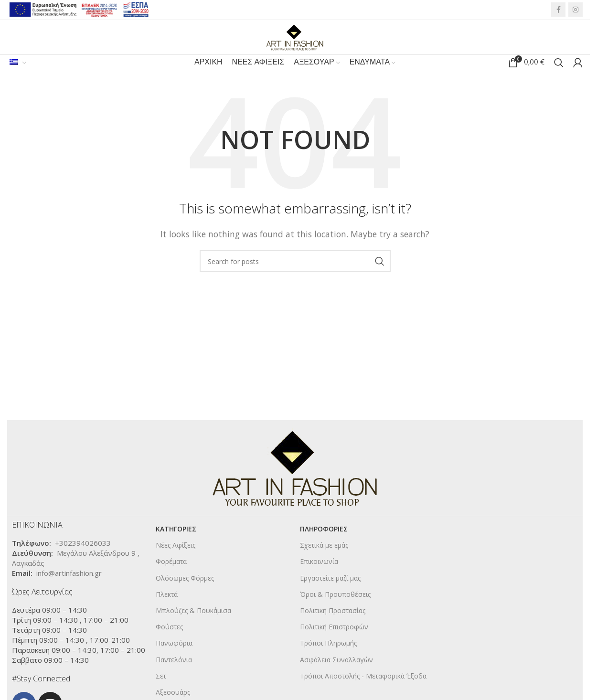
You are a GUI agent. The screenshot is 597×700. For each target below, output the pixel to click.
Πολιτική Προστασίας (333, 627)
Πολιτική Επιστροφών (334, 643)
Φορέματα (171, 578)
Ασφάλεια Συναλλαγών (336, 676)
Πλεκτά (167, 611)
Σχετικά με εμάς (324, 562)
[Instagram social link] (576, 11)
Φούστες (169, 643)
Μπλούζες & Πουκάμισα (193, 627)
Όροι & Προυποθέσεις (335, 611)
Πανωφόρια (174, 660)
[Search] (559, 76)
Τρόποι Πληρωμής (328, 660)
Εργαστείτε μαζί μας (330, 595)
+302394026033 (83, 560)
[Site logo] (295, 42)
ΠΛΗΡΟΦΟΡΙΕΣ (324, 546)
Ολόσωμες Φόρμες (185, 595)
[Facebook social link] (558, 11)
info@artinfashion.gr (69, 590)
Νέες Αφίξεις (176, 562)
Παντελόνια (174, 676)
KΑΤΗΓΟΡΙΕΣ (176, 546)
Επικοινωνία (319, 578)
